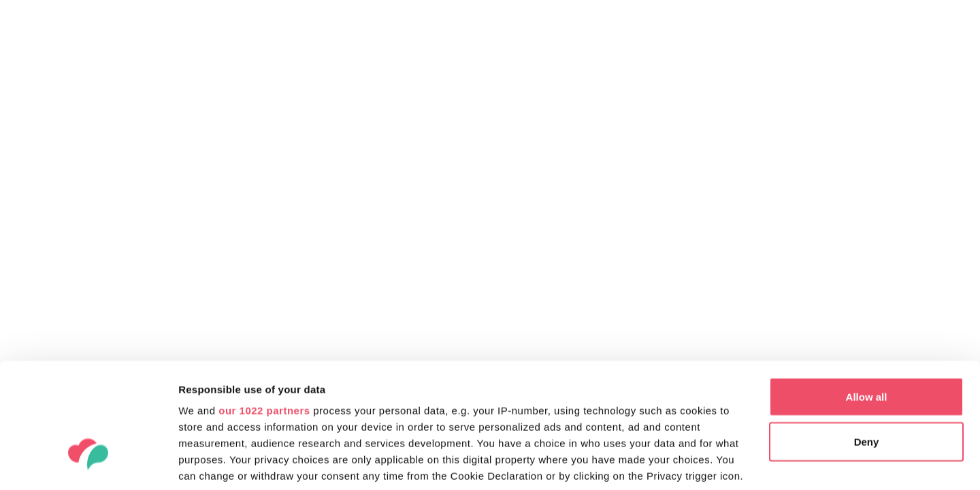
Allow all (867, 299)
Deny (867, 344)
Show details (210, 463)
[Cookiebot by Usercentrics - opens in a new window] (88, 463)
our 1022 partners (264, 313)
